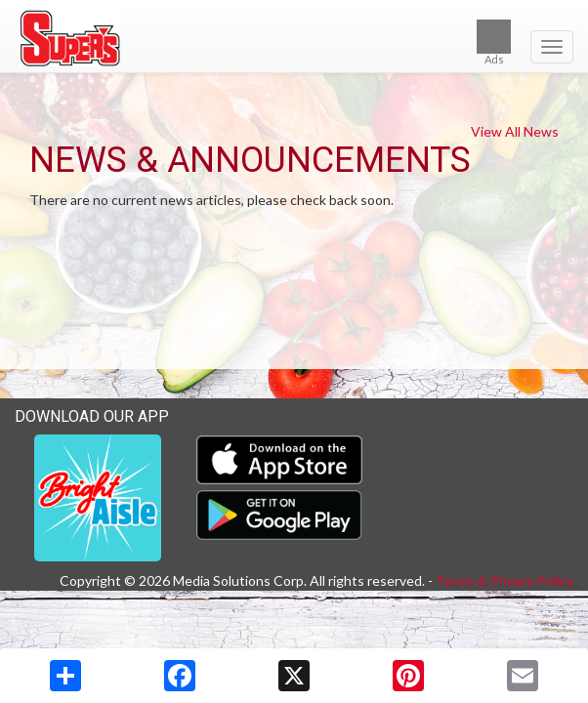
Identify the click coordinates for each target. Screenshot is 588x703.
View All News (515, 131)
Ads (494, 42)
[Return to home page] (294, 38)
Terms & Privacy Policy (504, 580)
